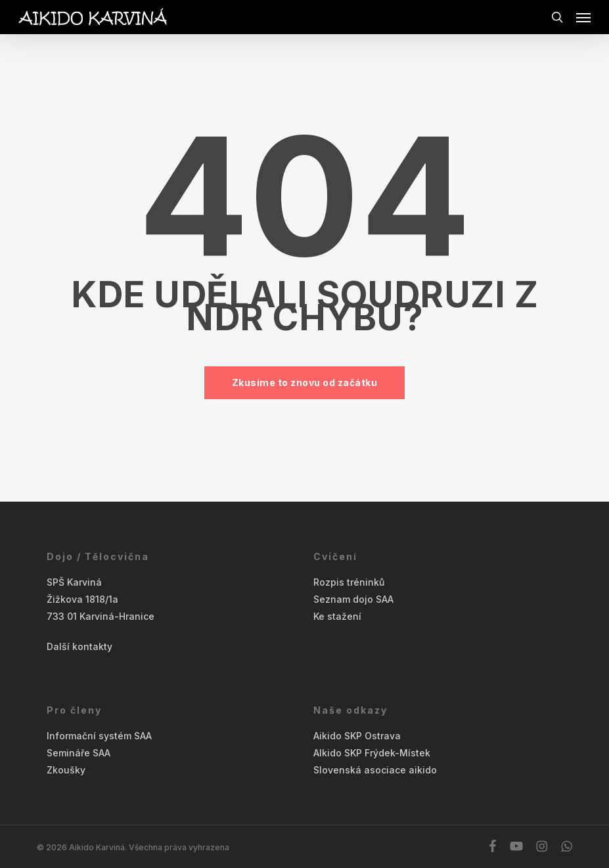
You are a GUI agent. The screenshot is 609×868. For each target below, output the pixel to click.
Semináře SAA (79, 753)
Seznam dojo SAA (353, 599)
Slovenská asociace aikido (375, 770)
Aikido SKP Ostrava (357, 736)
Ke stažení (337, 616)
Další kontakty (79, 646)
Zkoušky (66, 770)
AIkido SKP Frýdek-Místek (372, 753)
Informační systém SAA (99, 736)
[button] (583, 17)
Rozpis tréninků (349, 582)
